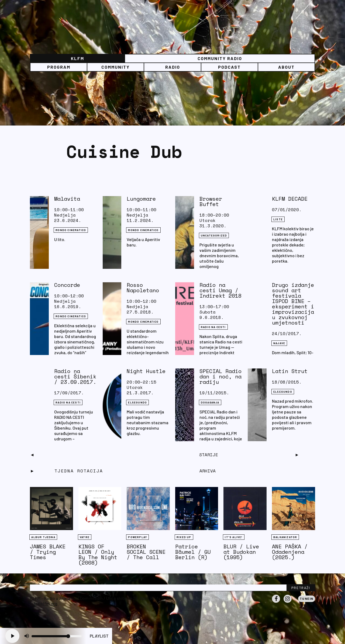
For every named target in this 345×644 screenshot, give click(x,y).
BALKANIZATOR (285, 537)
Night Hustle (146, 371)
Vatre (85, 537)
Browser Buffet (211, 201)
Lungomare (141, 199)
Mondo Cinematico (71, 230)
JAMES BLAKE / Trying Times (48, 552)
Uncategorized (214, 235)
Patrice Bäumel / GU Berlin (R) (193, 552)
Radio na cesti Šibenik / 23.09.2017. (75, 376)
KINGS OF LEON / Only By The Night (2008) (98, 554)
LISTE (278, 219)
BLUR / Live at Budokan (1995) (241, 552)
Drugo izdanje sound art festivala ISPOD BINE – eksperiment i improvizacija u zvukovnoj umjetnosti (293, 304)
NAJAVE (279, 343)
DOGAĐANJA (210, 402)
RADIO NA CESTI (213, 327)
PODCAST (229, 67)
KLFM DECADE (290, 199)
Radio (173, 67)
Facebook (276, 603)
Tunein (307, 598)
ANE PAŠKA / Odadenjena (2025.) (290, 552)
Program (59, 67)
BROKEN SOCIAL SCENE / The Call (146, 552)
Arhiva (208, 471)
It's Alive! (234, 537)
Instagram (288, 603)
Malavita (67, 199)
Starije (209, 455)
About (286, 67)
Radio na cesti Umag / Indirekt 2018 (220, 290)
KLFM (77, 58)
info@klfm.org (44, 603)
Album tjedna (43, 537)
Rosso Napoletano (143, 288)
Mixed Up (184, 537)
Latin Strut (290, 371)
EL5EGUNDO (137, 402)
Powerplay (137, 537)
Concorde (67, 285)
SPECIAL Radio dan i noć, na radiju (220, 376)
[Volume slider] (57, 636)
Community (115, 67)
